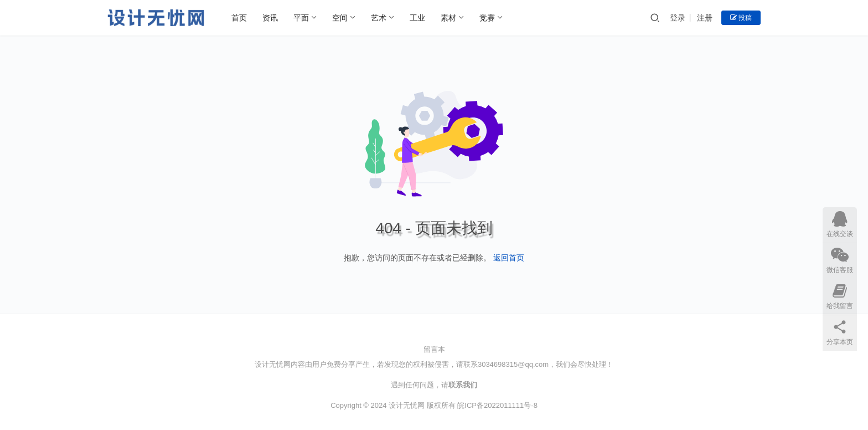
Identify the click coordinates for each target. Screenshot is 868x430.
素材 (448, 18)
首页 (239, 18)
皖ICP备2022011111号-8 (497, 405)
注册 (705, 18)
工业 (417, 18)
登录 (678, 18)
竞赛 (487, 18)
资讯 (270, 18)
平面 (301, 18)
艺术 (379, 18)
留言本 (434, 349)
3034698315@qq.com (513, 364)
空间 (340, 18)
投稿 (741, 18)
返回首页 (509, 258)
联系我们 (463, 385)
